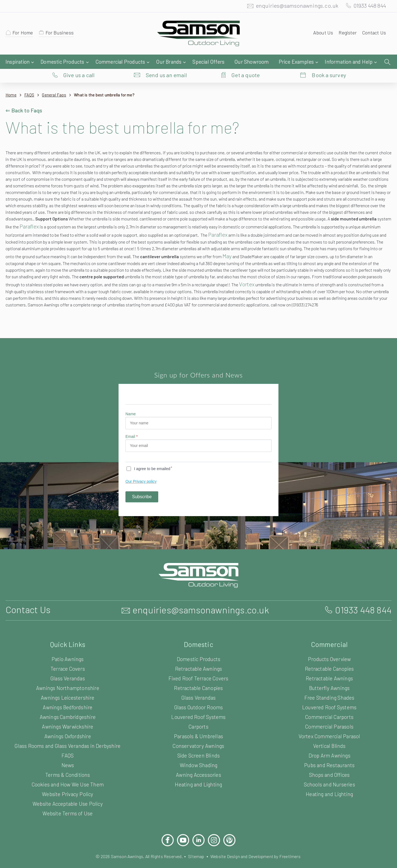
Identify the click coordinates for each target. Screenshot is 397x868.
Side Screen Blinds (198, 758)
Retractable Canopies (199, 690)
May (298, 252)
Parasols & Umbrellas (199, 738)
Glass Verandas (68, 680)
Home (11, 84)
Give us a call (79, 62)
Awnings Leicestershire (68, 700)
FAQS (31, 84)
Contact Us (373, 34)
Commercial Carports (329, 719)
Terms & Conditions (68, 777)
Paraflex (351, 215)
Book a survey (329, 62)
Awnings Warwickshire (68, 729)
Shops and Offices (329, 777)
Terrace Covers (68, 671)
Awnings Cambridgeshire (68, 719)
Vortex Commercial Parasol (329, 738)
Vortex (38, 286)
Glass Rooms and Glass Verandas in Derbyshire (68, 748)
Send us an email (167, 62)
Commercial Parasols (329, 729)
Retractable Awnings (199, 671)
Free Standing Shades (329, 700)
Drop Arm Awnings (329, 758)
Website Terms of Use (68, 816)
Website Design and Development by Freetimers (260, 858)
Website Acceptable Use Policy (68, 806)
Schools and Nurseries (329, 787)
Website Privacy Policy (68, 796)
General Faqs (58, 84)
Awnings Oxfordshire (68, 738)
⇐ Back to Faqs (25, 99)
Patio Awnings (68, 661)
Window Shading (198, 767)
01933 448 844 (367, 7)
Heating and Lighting (198, 787)
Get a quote (246, 62)
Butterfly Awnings (329, 690)
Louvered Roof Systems (199, 719)
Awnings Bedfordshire (68, 709)
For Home (24, 34)
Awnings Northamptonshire (68, 690)
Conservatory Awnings (199, 748)
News (68, 767)
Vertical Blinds (329, 748)
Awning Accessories (198, 777)
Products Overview (329, 661)
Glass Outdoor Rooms (198, 709)
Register (346, 34)
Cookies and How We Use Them (68, 787)
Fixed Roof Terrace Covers (199, 680)
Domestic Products (199, 661)
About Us (321, 34)
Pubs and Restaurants (329, 767)
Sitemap (196, 858)
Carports (198, 729)
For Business (62, 34)
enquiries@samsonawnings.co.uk (291, 7)
